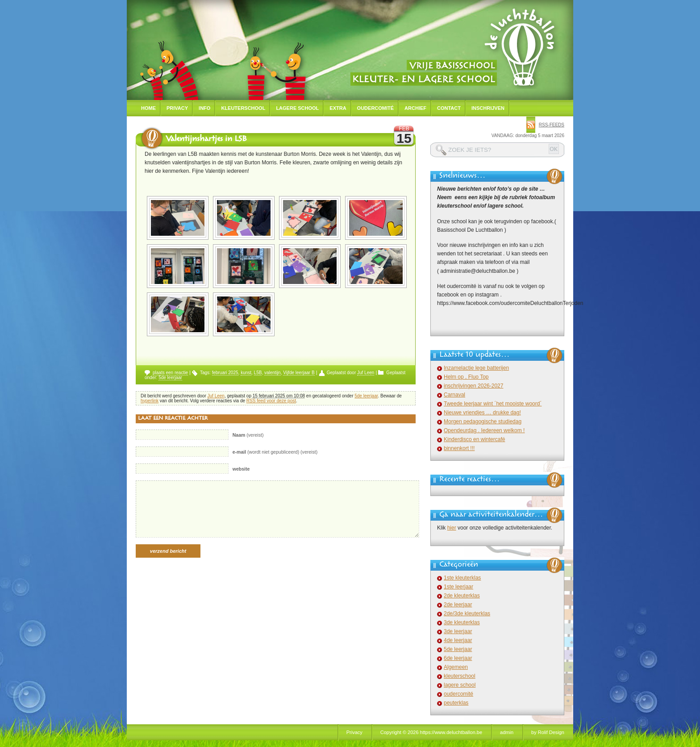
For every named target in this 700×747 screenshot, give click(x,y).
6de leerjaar (458, 658)
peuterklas (456, 703)
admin (507, 732)
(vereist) (248, 435)
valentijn (273, 373)
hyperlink (150, 401)
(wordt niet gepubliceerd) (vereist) (275, 452)
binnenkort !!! (459, 448)
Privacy (177, 108)
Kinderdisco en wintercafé (474, 439)
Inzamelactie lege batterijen (476, 368)
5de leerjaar (170, 378)
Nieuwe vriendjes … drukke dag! (482, 413)
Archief (415, 108)
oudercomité (458, 694)
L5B (258, 373)
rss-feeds (552, 125)
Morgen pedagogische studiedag (483, 421)
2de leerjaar (458, 605)
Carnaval (454, 395)
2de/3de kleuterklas (467, 613)
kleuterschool (460, 676)
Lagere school (297, 108)
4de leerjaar (458, 640)
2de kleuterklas (462, 596)
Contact (449, 108)
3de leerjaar (458, 631)
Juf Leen (366, 373)
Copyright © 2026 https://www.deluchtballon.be (431, 732)
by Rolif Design (548, 732)
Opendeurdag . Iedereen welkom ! (484, 430)
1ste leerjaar (458, 587)
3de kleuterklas (462, 622)
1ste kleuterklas (462, 578)
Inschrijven (488, 108)
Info (204, 108)
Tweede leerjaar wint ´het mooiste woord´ (493, 404)
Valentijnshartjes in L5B (206, 140)
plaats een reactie (170, 373)
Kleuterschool (243, 108)
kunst (246, 373)
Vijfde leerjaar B (299, 373)
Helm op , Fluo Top (466, 377)
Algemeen (456, 667)
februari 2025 (225, 373)
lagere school (460, 685)
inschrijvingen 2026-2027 (473, 386)
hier (452, 528)
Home (148, 108)
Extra (338, 108)
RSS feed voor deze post (271, 401)
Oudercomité (376, 108)
